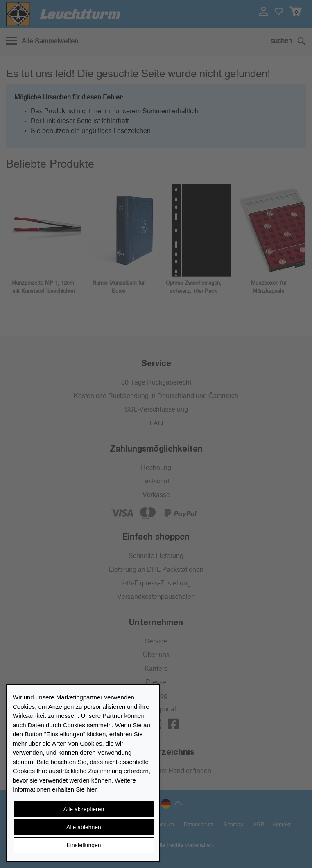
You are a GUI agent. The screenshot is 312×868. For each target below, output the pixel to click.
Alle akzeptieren (84, 809)
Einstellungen (84, 845)
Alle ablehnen (84, 827)
